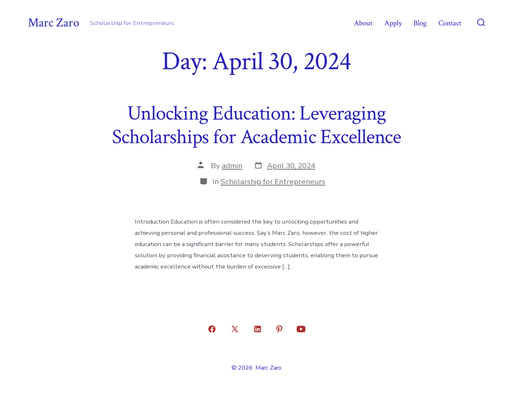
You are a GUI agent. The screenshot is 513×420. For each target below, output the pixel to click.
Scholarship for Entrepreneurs (273, 182)
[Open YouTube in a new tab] (301, 329)
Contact (450, 23)
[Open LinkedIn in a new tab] (258, 329)
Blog (420, 23)
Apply (393, 23)
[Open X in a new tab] (235, 329)
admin (232, 166)
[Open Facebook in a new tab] (212, 329)
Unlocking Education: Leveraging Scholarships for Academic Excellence (256, 125)
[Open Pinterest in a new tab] (279, 329)
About (363, 23)
